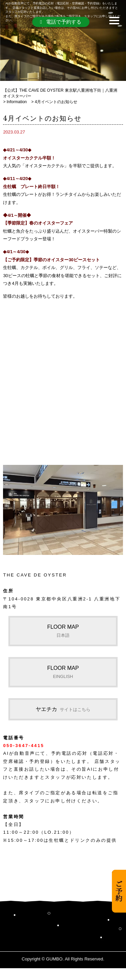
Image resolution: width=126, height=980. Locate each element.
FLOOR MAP (63, 631)
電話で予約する (60, 22)
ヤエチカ (63, 709)
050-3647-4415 (24, 746)
